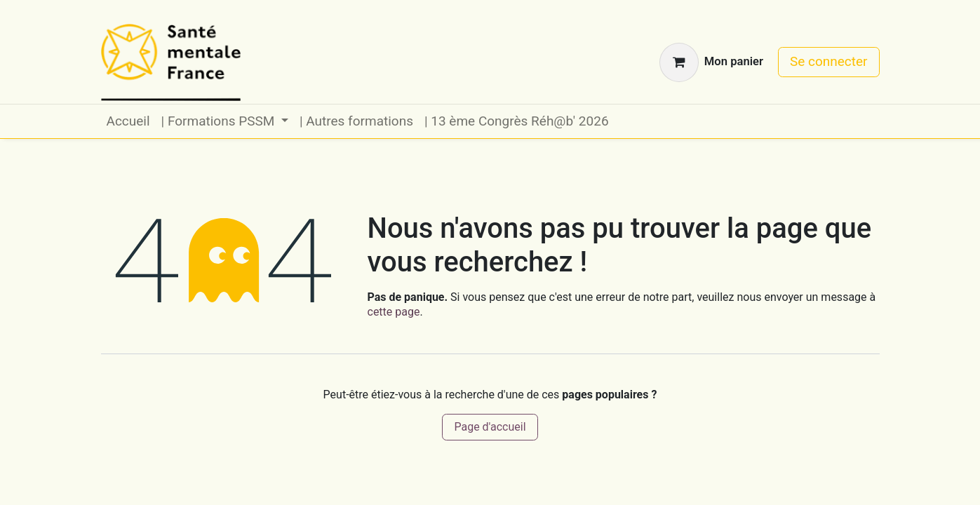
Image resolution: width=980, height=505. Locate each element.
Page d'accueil (490, 427)
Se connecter (829, 61)
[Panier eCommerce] (711, 62)
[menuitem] (128, 122)
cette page (394, 312)
